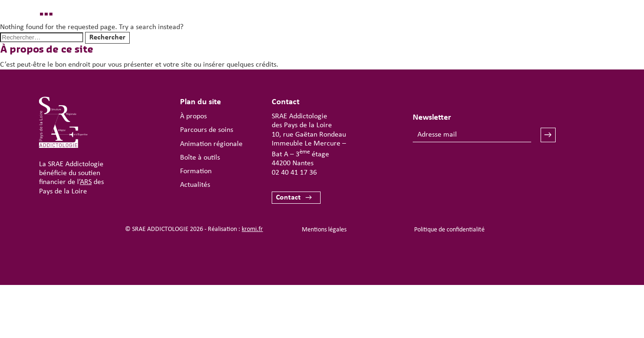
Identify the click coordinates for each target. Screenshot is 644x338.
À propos (193, 116)
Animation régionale (211, 144)
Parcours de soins (207, 130)
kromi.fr (252, 229)
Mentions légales (324, 230)
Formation (196, 171)
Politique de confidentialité (449, 230)
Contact (288, 198)
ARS (86, 182)
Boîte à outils (200, 158)
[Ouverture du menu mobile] (574, 36)
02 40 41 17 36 (294, 173)
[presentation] (484, 170)
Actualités (195, 185)
